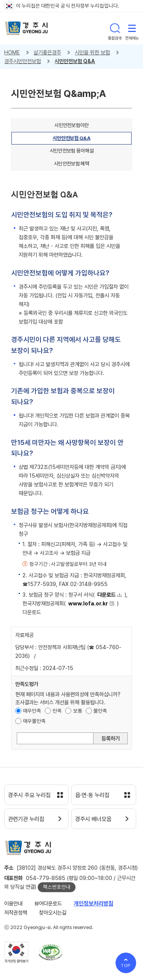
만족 (57, 711)
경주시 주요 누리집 (29, 795)
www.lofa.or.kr (88, 603)
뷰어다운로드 (48, 903)
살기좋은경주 (47, 52)
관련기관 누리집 (26, 819)
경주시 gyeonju (27, 28)
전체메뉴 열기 (132, 28)
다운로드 (106, 595)
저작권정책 (16, 912)
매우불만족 (34, 721)
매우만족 (32, 711)
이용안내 (13, 903)
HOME (12, 52)
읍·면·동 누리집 (92, 795)
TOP (126, 966)
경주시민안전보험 (22, 61)
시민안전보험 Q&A (75, 61)
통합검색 (115, 28)
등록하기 (111, 738)
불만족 (100, 711)
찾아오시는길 (53, 912)
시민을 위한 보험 (92, 52)
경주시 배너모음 (93, 819)
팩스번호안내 (57, 887)
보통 (78, 711)
